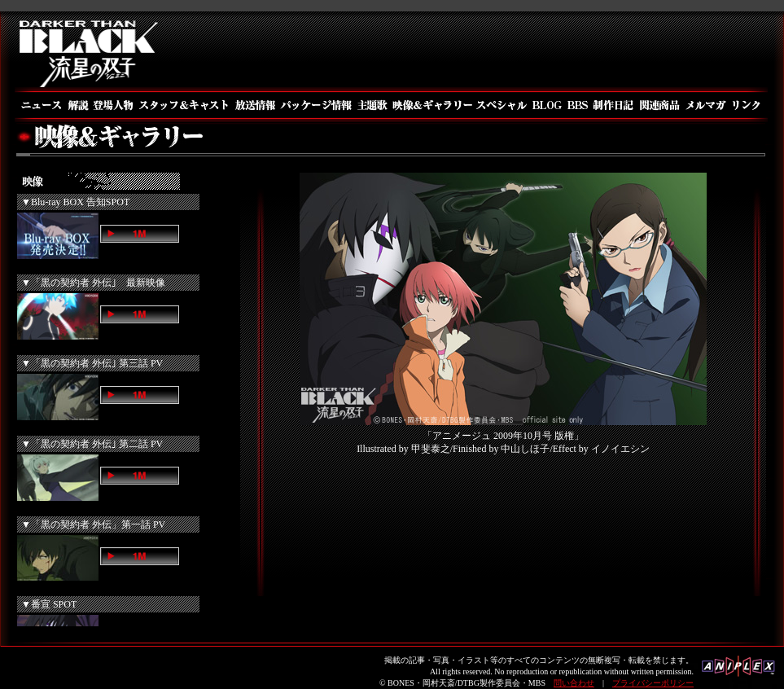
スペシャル (501, 105)
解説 (77, 105)
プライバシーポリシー (653, 683)
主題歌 (372, 105)
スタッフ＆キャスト (184, 105)
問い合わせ (574, 683)
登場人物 (113, 105)
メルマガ (706, 105)
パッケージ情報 (316, 105)
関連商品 (660, 105)
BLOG (546, 105)
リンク (749, 105)
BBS (577, 105)
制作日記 (614, 105)
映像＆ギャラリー (431, 105)
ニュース (40, 105)
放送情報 (254, 105)
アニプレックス (739, 671)
